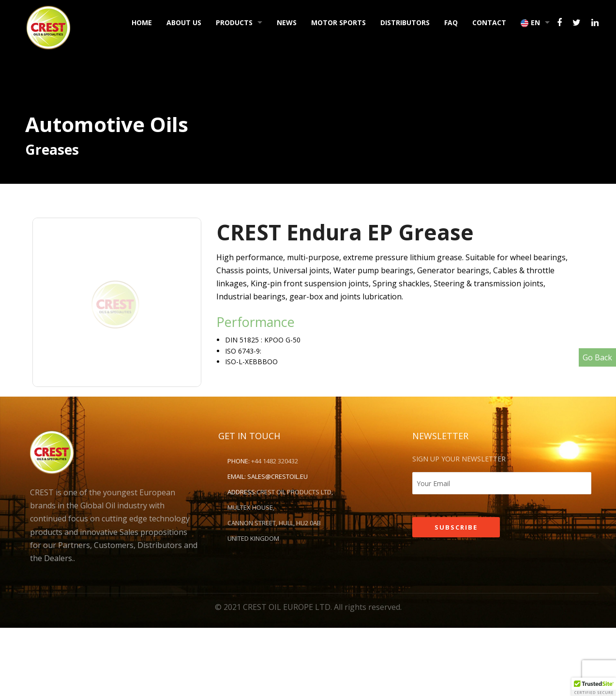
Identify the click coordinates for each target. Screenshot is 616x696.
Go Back (597, 357)
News (287, 22)
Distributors (405, 22)
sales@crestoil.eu (278, 476)
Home (142, 22)
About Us (184, 22)
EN (530, 22)
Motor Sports (338, 22)
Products (234, 22)
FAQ (451, 22)
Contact (489, 22)
